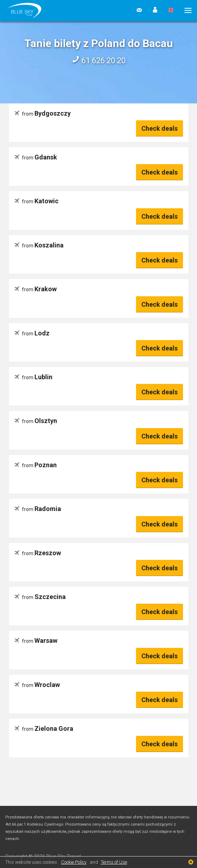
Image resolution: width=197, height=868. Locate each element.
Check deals (160, 128)
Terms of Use (114, 862)
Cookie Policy (74, 862)
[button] (155, 10)
